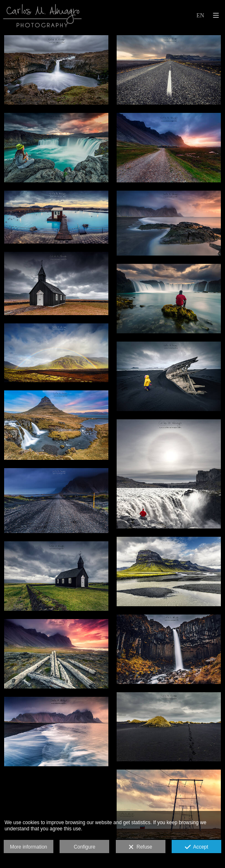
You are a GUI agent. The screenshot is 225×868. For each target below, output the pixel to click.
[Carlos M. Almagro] (42, 16)
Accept (197, 847)
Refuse (140, 847)
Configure (84, 847)
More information (29, 847)
